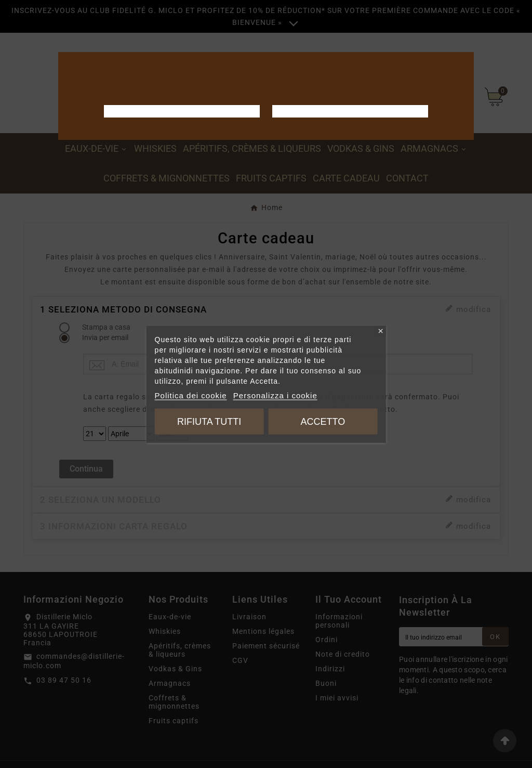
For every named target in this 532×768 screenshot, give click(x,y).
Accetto (323, 421)
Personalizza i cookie (275, 395)
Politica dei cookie (191, 395)
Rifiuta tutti (209, 421)
